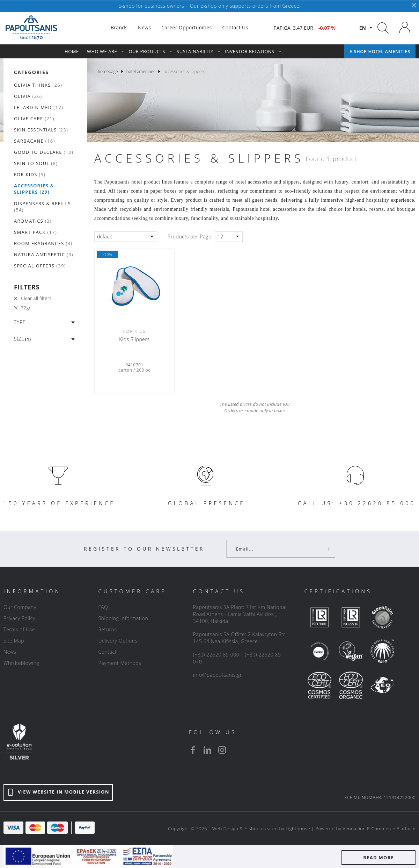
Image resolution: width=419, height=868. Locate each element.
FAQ (103, 607)
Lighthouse (298, 828)
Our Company (20, 607)
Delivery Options (118, 641)
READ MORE (378, 858)
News (10, 652)
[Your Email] (276, 549)
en (363, 28)
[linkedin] (207, 750)
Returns (107, 629)
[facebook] (193, 750)
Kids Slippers (134, 339)
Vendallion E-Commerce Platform (379, 828)
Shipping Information (123, 618)
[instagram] (222, 750)
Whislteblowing (21, 663)
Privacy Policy (19, 618)
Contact (107, 652)
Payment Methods (120, 663)
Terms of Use (19, 629)
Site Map (14, 641)
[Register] (327, 549)
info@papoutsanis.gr (218, 675)
